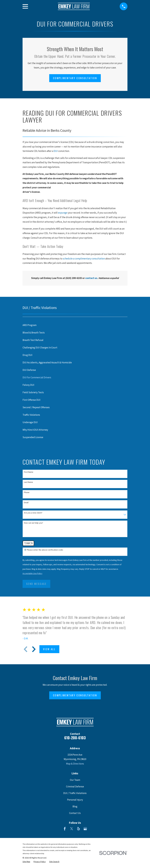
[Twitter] (72, 829)
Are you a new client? (33, 513)
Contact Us (75, 813)
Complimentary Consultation (75, 78)
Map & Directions (75, 764)
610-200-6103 (75, 738)
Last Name (28, 482)
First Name (29, 472)
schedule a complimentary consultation (84, 259)
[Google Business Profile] (85, 829)
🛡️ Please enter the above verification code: (44, 550)
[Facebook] (65, 829)
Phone (27, 492)
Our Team (75, 780)
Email (26, 503)
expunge (63, 213)
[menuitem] (75, 325)
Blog (75, 806)
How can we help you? (33, 523)
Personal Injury (75, 800)
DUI (56, 151)
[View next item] (34, 649)
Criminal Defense (75, 787)
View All (49, 649)
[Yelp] (79, 829)
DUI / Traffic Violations (75, 793)
